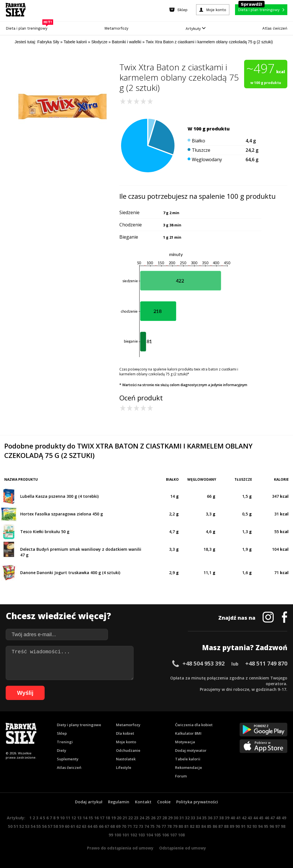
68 (113, 826)
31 (182, 818)
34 (199, 818)
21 (125, 818)
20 (119, 818)
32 (187, 818)
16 (96, 818)
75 (152, 826)
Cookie (164, 802)
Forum (181, 776)
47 (273, 818)
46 (267, 818)
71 (130, 826)
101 (126, 835)
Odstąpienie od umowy (183, 848)
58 (56, 826)
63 (84, 826)
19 (113, 818)
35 (204, 818)
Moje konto (126, 742)
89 (232, 826)
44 (255, 818)
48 (278, 818)
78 (169, 826)
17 (102, 818)
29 (170, 818)
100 (118, 835)
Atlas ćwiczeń (275, 28)
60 (67, 826)
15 (91, 818)
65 (95, 826)
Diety (62, 750)
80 (181, 826)
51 (16, 826)
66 (101, 826)
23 (136, 818)
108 (181, 835)
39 (227, 818)
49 (284, 818)
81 (186, 826)
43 (250, 818)
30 (176, 818)
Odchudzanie (128, 750)
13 (79, 818)
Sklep (62, 733)
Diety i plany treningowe (79, 725)
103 (142, 835)
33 (193, 818)
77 (164, 826)
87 (221, 826)
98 (283, 826)
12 (74, 818)
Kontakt (143, 802)
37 (216, 818)
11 (68, 818)
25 (147, 818)
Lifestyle (124, 767)
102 (134, 835)
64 (90, 826)
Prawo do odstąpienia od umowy (120, 848)
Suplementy (68, 759)
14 (85, 818)
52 (22, 826)
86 (215, 826)
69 (118, 826)
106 (165, 835)
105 (157, 835)
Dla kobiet (125, 733)
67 (107, 826)
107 (173, 835)
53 (27, 826)
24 (142, 818)
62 (78, 826)
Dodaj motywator (191, 750)
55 (39, 826)
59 (61, 826)
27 (159, 818)
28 (165, 818)
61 (73, 826)
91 (243, 826)
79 (175, 826)
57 (50, 826)
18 (108, 818)
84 (203, 826)
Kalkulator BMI (188, 733)
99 (111, 835)
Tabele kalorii (188, 759)
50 (10, 826)
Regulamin (119, 802)
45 (261, 818)
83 (198, 826)
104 (149, 835)
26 (153, 818)
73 (141, 826)
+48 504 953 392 (203, 663)
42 (244, 818)
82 (192, 826)
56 (44, 826)
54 (33, 826)
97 (277, 826)
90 (238, 826)
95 (266, 826)
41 (238, 818)
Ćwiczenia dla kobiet (194, 725)
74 (147, 826)
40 (233, 818)
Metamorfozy (116, 28)
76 (158, 826)
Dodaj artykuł (89, 802)
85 (209, 826)
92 (249, 826)
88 (226, 826)
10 (62, 818)
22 (130, 818)
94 (260, 826)
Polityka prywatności (197, 802)
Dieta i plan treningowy (28, 27)
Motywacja (185, 742)
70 (124, 826)
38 (221, 818)
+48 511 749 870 (266, 663)
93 (255, 826)
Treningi (65, 742)
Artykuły (196, 29)
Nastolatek (126, 759)
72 (135, 826)
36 (210, 818)
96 (272, 826)
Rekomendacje (189, 767)
